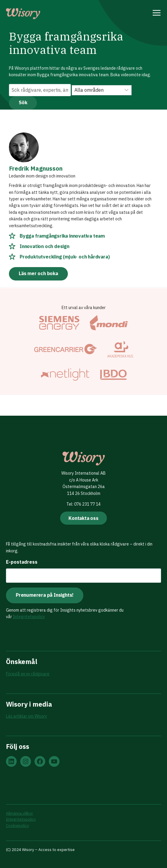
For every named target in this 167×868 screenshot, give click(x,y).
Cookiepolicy (17, 826)
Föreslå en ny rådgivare (28, 674)
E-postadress (22, 562)
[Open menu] (157, 14)
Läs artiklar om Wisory (26, 716)
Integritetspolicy (29, 617)
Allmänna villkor (19, 813)
